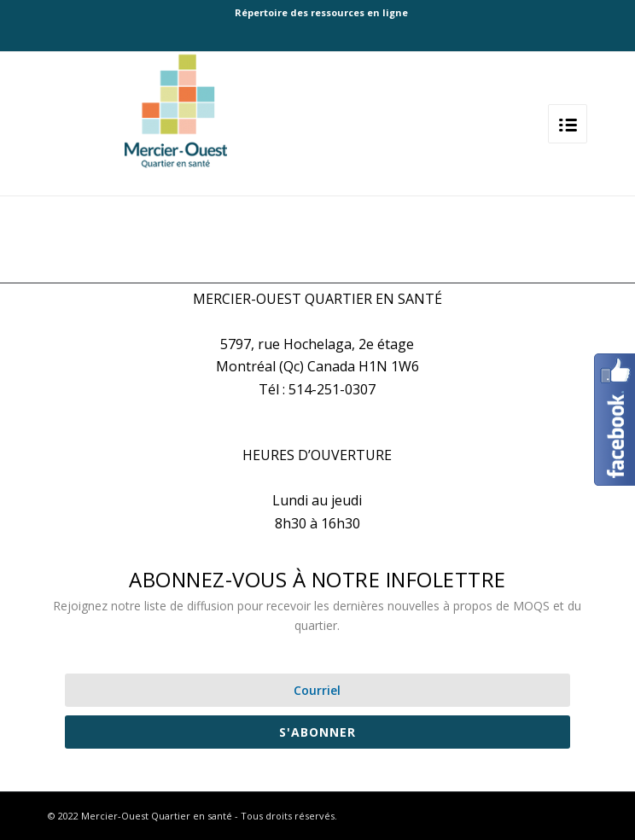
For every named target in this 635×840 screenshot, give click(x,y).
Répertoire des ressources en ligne (321, 12)
